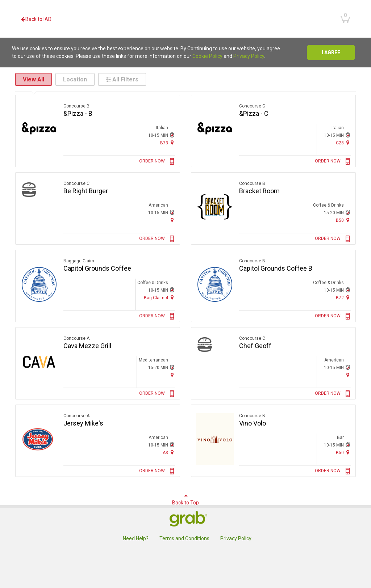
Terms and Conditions (184, 538)
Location (75, 79)
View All (34, 79)
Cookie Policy (207, 56)
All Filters (122, 79)
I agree (331, 52)
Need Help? (136, 538)
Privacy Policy (249, 56)
